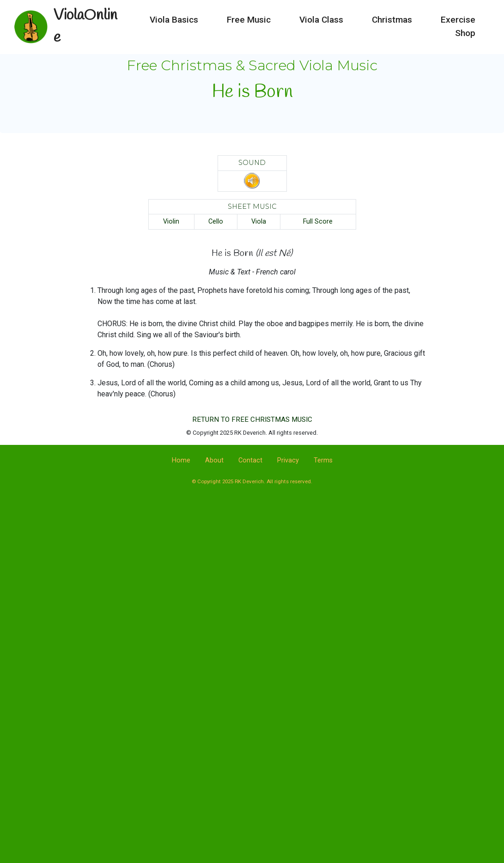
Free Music (249, 14)
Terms (323, 460)
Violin (171, 222)
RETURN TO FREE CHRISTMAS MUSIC (252, 419)
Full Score (318, 222)
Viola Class (321, 14)
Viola (259, 222)
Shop (465, 27)
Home (181, 460)
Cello (216, 222)
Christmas (392, 14)
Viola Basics (174, 14)
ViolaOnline (89, 21)
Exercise (458, 14)
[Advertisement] (252, 576)
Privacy (288, 460)
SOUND (252, 163)
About (214, 460)
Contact (250, 460)
